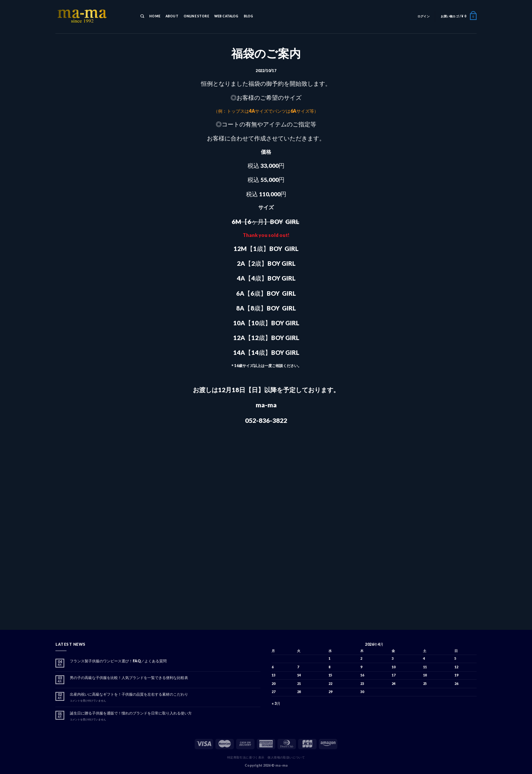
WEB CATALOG (226, 16)
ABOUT (172, 16)
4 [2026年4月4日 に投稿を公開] (424, 658)
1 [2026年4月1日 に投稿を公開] (329, 658)
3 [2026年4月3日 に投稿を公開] (393, 658)
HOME (155, 16)
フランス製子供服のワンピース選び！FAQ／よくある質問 (118, 661)
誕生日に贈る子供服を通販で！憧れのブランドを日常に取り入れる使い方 (131, 713)
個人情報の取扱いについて (286, 757)
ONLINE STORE (196, 16)
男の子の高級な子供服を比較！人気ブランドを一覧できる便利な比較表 (129, 678)
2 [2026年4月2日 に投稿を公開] (361, 658)
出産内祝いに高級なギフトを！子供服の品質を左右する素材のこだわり (129, 694)
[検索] (142, 17)
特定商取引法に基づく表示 (246, 757)
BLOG (249, 16)
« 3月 (276, 703)
